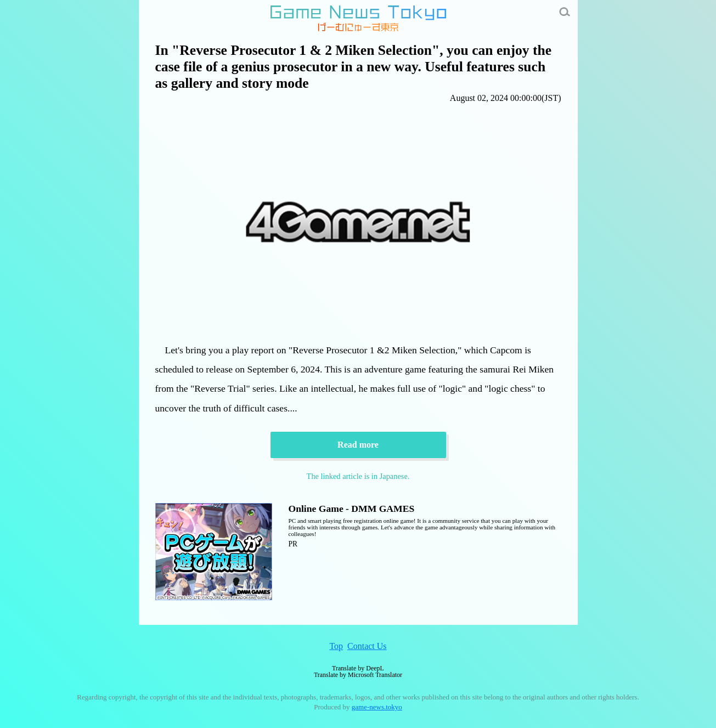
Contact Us (367, 646)
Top (336, 646)
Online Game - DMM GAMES (352, 509)
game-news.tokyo (377, 707)
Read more (358, 445)
